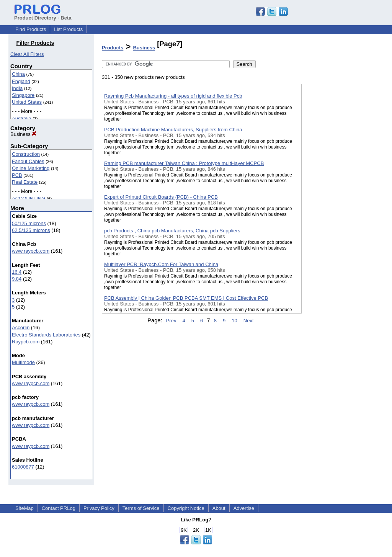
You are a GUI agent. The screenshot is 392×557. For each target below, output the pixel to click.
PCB (17, 175)
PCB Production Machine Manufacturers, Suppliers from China (173, 130)
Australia (22, 118)
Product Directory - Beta (43, 15)
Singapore (23, 95)
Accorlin (21, 328)
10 (234, 321)
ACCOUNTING (29, 198)
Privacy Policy (99, 508)
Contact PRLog (59, 508)
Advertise (244, 508)
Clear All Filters (27, 54)
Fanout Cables (28, 161)
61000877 (23, 467)
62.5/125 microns (31, 230)
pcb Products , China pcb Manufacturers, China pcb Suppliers (172, 231)
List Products (68, 29)
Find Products (31, 29)
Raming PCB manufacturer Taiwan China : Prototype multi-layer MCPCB (184, 163)
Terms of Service (141, 508)
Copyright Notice (186, 508)
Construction (26, 154)
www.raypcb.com (31, 251)
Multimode (23, 362)
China (18, 74)
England (21, 81)
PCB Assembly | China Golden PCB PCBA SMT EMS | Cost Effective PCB (186, 298)
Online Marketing (31, 168)
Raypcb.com (26, 342)
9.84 (17, 279)
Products (113, 48)
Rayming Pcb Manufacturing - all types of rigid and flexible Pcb (173, 96)
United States (27, 102)
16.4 (17, 272)
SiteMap (24, 508)
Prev (171, 321)
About (219, 508)
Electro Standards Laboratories (46, 335)
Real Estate (25, 182)
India (17, 88)
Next (249, 321)
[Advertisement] (340, 199)
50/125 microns (29, 223)
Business (23, 134)
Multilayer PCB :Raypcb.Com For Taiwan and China (161, 264)
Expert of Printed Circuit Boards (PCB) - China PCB (161, 197)
